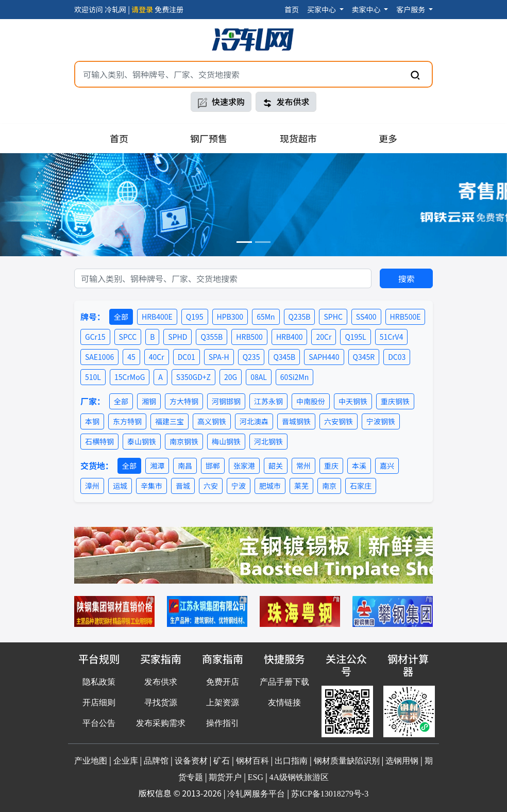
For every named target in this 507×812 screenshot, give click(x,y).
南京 (329, 486)
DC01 (187, 357)
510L (93, 377)
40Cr (157, 357)
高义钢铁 (212, 421)
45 (131, 357)
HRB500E (405, 317)
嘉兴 (387, 466)
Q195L (355, 337)
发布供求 (286, 102)
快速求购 (221, 102)
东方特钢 (127, 421)
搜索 (407, 278)
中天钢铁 (353, 401)
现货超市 (298, 138)
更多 (388, 138)
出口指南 (291, 761)
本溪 (359, 466)
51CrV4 (392, 337)
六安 (211, 486)
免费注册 (169, 9)
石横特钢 (99, 441)
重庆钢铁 (395, 401)
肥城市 (270, 486)
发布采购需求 (161, 723)
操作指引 (223, 723)
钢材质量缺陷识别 (347, 761)
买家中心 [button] (322, 9)
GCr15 (95, 337)
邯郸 (213, 466)
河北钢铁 (268, 441)
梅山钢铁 (226, 441)
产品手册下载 (284, 682)
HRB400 (290, 337)
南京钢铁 (184, 441)
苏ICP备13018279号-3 (330, 794)
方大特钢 (184, 401)
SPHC (333, 317)
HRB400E (157, 317)
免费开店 (223, 682)
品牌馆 (156, 761)
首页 (292, 9)
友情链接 (284, 702)
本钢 (92, 421)
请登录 (142, 9)
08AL (259, 377)
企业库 (126, 761)
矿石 (222, 761)
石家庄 (361, 486)
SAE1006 (99, 357)
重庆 (331, 466)
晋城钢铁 (296, 421)
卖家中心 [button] (367, 9)
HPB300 (230, 317)
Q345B (284, 357)
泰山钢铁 (142, 441)
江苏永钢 (268, 401)
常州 (303, 466)
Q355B (212, 337)
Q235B (300, 317)
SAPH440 (324, 357)
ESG (256, 777)
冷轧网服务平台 (256, 794)
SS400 (366, 317)
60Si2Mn (294, 377)
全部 (121, 317)
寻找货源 (161, 702)
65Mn (266, 317)
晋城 (183, 486)
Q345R (364, 357)
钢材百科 (252, 761)
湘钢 (149, 401)
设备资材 (191, 761)
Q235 (251, 357)
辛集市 (151, 486)
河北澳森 (254, 421)
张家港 (244, 466)
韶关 (276, 466)
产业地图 (91, 761)
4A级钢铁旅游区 (299, 777)
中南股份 (311, 401)
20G (231, 377)
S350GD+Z (193, 377)
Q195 (195, 317)
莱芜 (301, 486)
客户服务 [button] (411, 9)
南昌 (185, 466)
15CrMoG (130, 377)
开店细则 (99, 702)
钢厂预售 (209, 138)
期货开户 (225, 777)
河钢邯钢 (226, 401)
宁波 (239, 486)
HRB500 (249, 337)
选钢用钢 (402, 761)
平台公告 (99, 723)
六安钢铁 (339, 421)
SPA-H (219, 357)
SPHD (178, 337)
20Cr (324, 337)
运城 (120, 486)
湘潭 (157, 466)
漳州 (92, 486)
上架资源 (223, 702)
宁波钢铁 (381, 421)
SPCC (128, 337)
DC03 (397, 357)
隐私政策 (99, 682)
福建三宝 (170, 421)
